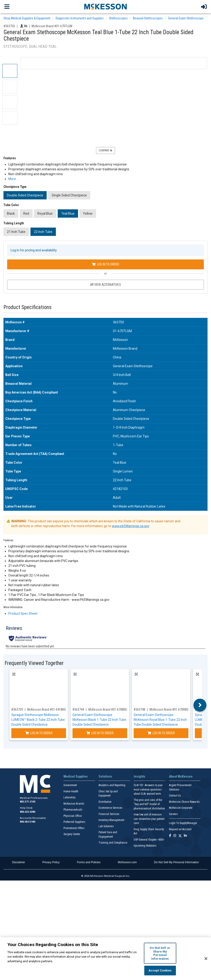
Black (11, 213)
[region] (105, 959)
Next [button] (200, 705)
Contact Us (175, 796)
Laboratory (69, 797)
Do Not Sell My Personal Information (176, 862)
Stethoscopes (118, 18)
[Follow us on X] (180, 836)
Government (70, 785)
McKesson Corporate (181, 808)
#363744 (78, 709)
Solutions (105, 776)
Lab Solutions (106, 826)
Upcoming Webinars (145, 846)
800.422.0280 (27, 812)
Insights (139, 776)
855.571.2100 (27, 802)
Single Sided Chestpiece (69, 195)
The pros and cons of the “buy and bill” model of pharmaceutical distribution (149, 804)
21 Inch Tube (16, 232)
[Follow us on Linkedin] (185, 836)
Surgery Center (72, 834)
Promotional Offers (74, 828)
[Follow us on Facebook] (170, 836)
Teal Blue (68, 213)
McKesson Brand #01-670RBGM (170, 709)
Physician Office (73, 816)
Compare (105, 150)
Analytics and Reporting (112, 785)
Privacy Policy (51, 862)
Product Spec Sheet (23, 613)
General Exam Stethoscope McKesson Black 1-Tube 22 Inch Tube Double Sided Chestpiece (99, 720)
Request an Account (180, 829)
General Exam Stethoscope (186, 18)
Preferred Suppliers (74, 822)
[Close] (206, 959)
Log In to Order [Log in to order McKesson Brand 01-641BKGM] (39, 733)
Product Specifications (27, 307)
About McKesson (181, 776)
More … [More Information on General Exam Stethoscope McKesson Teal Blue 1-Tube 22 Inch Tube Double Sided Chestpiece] (14, 179)
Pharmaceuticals (73, 810)
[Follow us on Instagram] (175, 836)
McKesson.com (127, 862)
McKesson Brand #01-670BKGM (109, 709)
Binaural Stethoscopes (148, 18)
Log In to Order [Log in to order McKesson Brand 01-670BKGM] (100, 733)
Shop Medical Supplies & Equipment (27, 18)
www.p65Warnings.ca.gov (131, 526)
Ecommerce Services (110, 808)
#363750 (9, 26)
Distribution (105, 802)
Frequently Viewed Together (34, 663)
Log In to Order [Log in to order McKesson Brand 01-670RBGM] (161, 733)
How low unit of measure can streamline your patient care (149, 819)
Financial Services (109, 814)
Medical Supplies (76, 776)
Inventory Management (111, 820)
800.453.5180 (27, 822)
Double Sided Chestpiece (25, 195)
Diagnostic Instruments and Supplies (80, 18)
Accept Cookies (160, 970)
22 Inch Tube (43, 232)
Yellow (88, 213)
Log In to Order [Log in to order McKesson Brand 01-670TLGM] (105, 264)
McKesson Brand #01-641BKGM (48, 709)
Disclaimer (19, 862)
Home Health (71, 791)
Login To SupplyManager (183, 823)
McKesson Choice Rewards (184, 802)
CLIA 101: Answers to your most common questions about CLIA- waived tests (148, 789)
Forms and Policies (89, 862)
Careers (173, 814)
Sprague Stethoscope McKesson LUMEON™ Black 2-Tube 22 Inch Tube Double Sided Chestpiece (38, 720)
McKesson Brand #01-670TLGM (52, 26)
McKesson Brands (74, 804)
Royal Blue (45, 213)
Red (26, 213)
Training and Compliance (113, 843)
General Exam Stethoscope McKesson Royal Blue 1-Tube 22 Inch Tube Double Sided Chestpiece (160, 720)
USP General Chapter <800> (149, 840)
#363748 (139, 709)
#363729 (17, 709)
